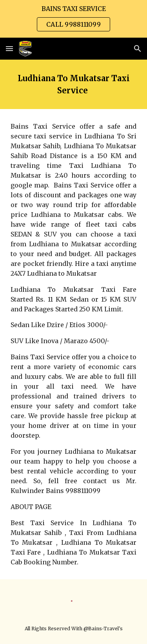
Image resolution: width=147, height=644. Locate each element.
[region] (73, 19)
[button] (9, 48)
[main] (74, 84)
